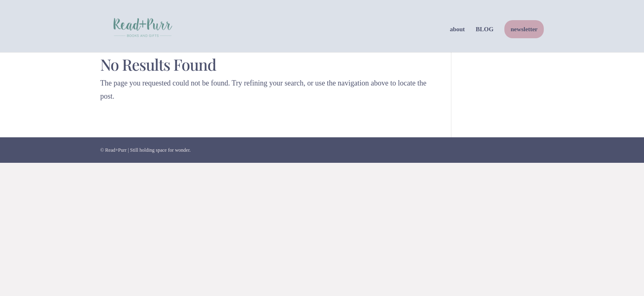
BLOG (484, 29)
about (457, 29)
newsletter (524, 29)
